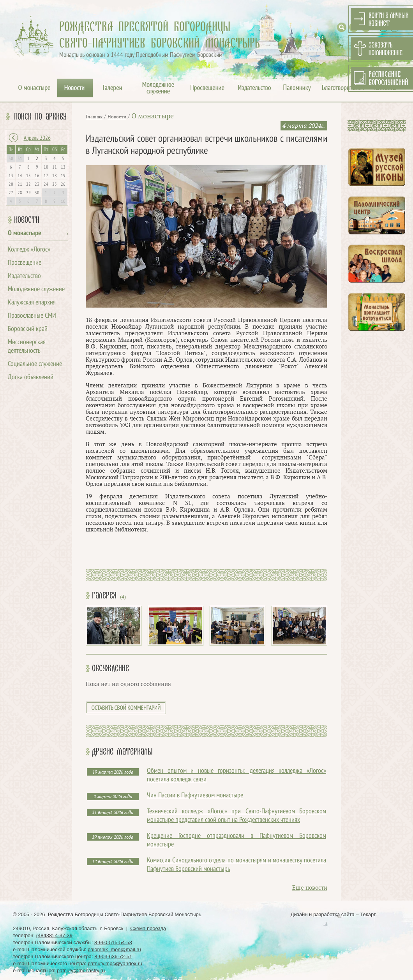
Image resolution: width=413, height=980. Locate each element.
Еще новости (310, 888)
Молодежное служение (36, 289)
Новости (27, 220)
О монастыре (25, 233)
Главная (94, 117)
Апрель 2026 (37, 138)
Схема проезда (148, 928)
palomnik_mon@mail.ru (114, 949)
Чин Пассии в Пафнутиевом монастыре (195, 796)
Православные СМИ (32, 316)
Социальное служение (35, 364)
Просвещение (25, 263)
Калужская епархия (32, 303)
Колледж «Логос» (29, 250)
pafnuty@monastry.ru (81, 970)
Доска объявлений (31, 377)
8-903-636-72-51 (113, 956)
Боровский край (28, 329)
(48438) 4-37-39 (54, 935)
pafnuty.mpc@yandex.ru (115, 963)
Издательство (24, 276)
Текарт (368, 914)
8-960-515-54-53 (113, 942)
